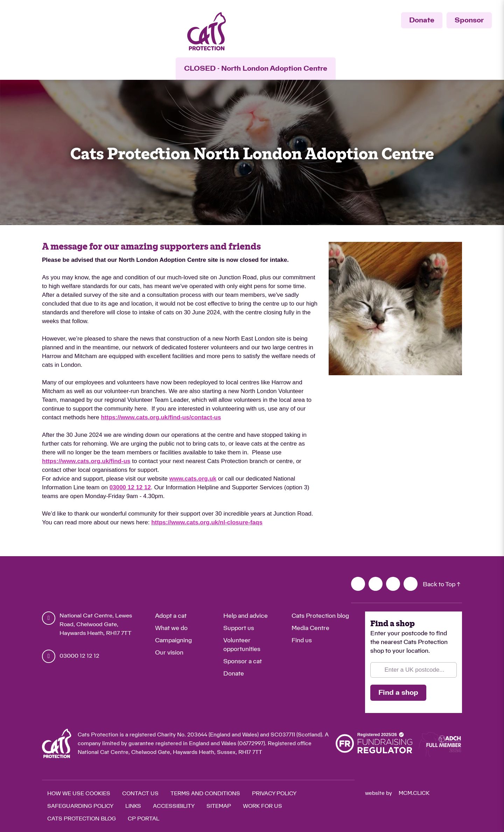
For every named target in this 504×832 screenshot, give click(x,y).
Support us (239, 628)
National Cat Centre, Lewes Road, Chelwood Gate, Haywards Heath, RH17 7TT (96, 624)
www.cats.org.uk (193, 479)
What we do (171, 628)
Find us (302, 640)
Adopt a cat (171, 616)
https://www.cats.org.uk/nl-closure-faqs (207, 522)
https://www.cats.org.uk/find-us (86, 461)
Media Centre (310, 628)
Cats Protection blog (320, 616)
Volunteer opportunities (242, 645)
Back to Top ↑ (442, 584)
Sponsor (469, 20)
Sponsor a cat (243, 661)
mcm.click (414, 793)
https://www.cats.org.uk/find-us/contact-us (161, 417)
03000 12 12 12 (130, 487)
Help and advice (246, 616)
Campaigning (173, 640)
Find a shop (398, 693)
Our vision (169, 653)
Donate (422, 20)
